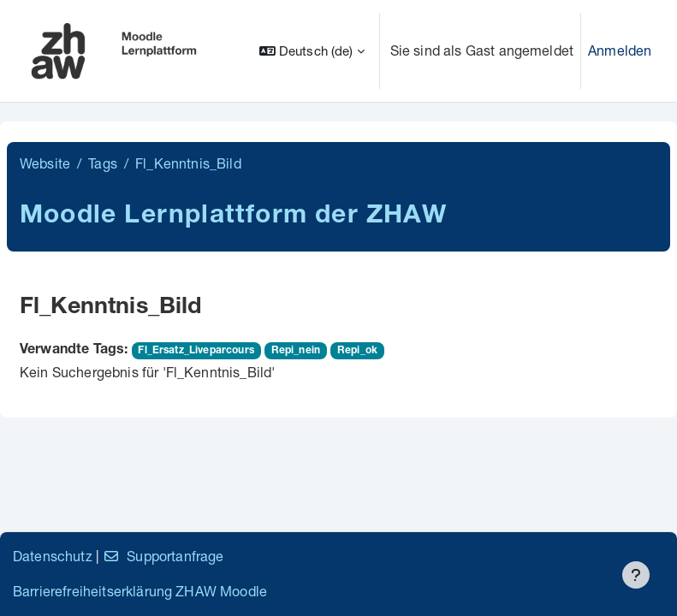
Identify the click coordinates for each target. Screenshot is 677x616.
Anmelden (620, 50)
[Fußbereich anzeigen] (636, 575)
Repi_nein (296, 351)
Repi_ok (357, 351)
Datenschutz (53, 556)
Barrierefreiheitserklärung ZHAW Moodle (140, 591)
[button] (312, 51)
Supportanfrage (163, 556)
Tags (103, 163)
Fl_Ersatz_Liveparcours (196, 351)
